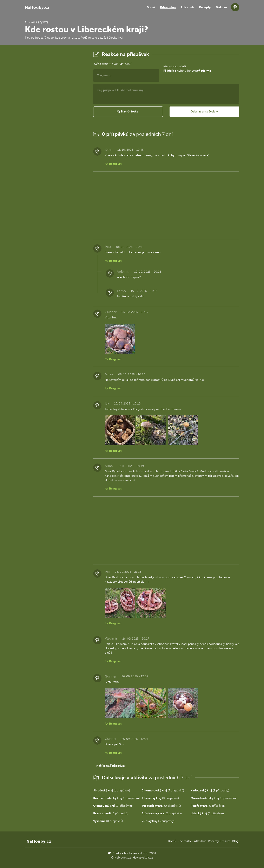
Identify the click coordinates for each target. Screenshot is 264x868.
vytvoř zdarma (201, 71)
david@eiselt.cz (143, 858)
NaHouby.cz (37, 7)
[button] (128, 112)
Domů (151, 7)
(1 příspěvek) (112, 791)
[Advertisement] (56, 112)
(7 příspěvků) (163, 791)
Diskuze (221, 7)
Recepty (205, 7)
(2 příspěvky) (210, 791)
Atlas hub (187, 7)
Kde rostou (168, 7)
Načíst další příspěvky (111, 766)
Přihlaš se (170, 71)
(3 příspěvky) (158, 821)
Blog (235, 841)
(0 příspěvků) (116, 798)
